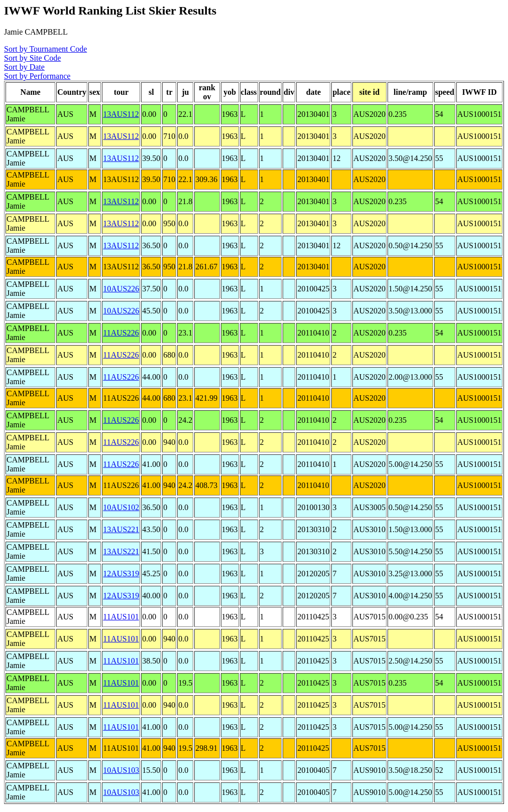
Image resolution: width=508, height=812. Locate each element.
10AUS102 (121, 507)
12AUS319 (121, 574)
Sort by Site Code (32, 58)
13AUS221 (121, 529)
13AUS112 (121, 114)
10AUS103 (121, 770)
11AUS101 (121, 617)
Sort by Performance (37, 76)
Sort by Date (24, 67)
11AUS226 (121, 333)
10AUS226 (121, 289)
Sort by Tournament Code (45, 49)
